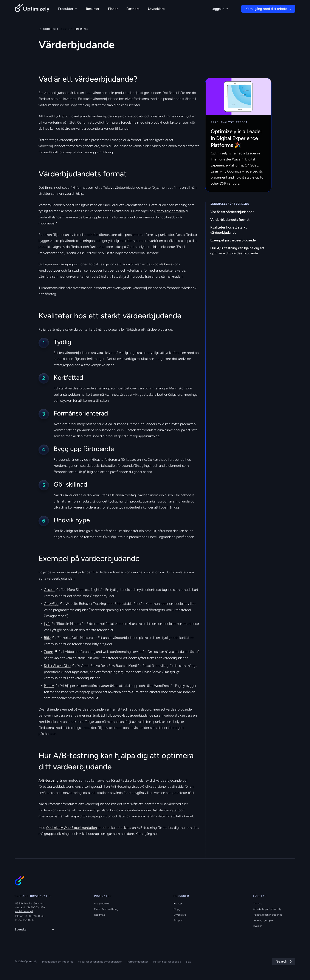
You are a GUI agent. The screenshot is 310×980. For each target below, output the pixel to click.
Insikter (178, 904)
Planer (113, 9)
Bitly (47, 638)
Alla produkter (102, 904)
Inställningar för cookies (167, 962)
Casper (49, 590)
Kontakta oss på (24, 911)
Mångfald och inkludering (268, 915)
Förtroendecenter (138, 962)
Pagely (49, 686)
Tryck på (258, 926)
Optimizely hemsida (169, 211)
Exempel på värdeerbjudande (233, 240)
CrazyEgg (51, 604)
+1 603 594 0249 (25, 920)
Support (178, 920)
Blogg (177, 909)
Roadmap (100, 915)
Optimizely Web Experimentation (71, 828)
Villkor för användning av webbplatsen (100, 962)
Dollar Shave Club (57, 666)
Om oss (257, 904)
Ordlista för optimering (66, 29)
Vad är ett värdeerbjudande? (232, 212)
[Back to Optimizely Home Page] (32, 9)
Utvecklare (156, 9)
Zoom (49, 652)
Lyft (47, 624)
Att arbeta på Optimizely (267, 909)
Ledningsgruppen (263, 920)
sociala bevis (163, 264)
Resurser (93, 9)
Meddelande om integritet (57, 962)
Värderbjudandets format (230, 220)
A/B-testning (49, 780)
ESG (188, 962)
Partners (133, 9)
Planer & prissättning (106, 909)
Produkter (68, 9)
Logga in (220, 9)
